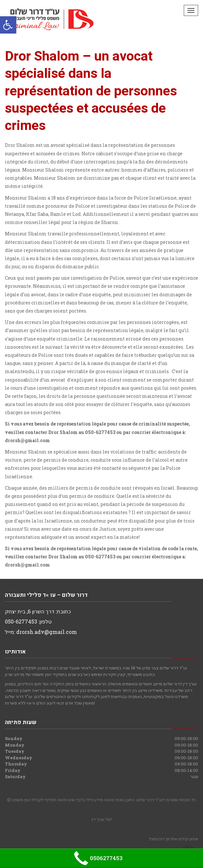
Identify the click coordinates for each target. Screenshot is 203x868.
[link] (8, 25)
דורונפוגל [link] (157, 839)
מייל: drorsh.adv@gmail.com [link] (41, 632)
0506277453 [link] (97, 858)
